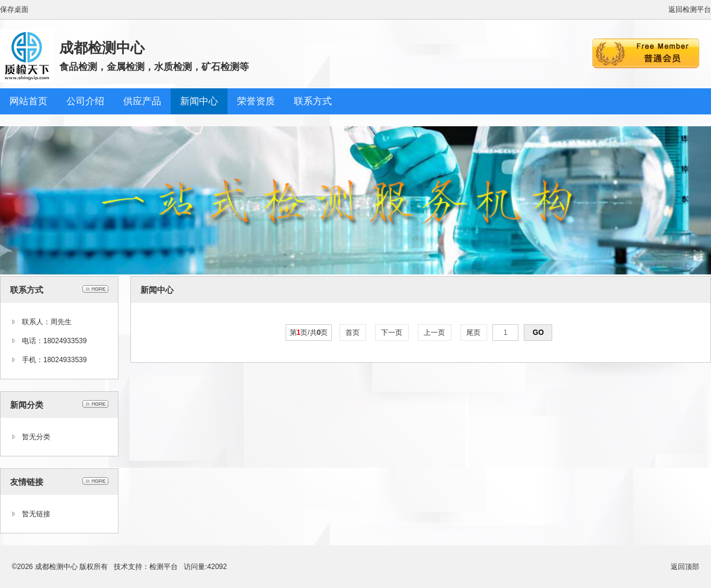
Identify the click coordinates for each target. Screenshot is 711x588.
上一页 (435, 333)
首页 (353, 333)
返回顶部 (685, 567)
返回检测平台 (690, 9)
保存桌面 (14, 9)
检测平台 (164, 567)
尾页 (474, 333)
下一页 (392, 333)
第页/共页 (309, 333)
